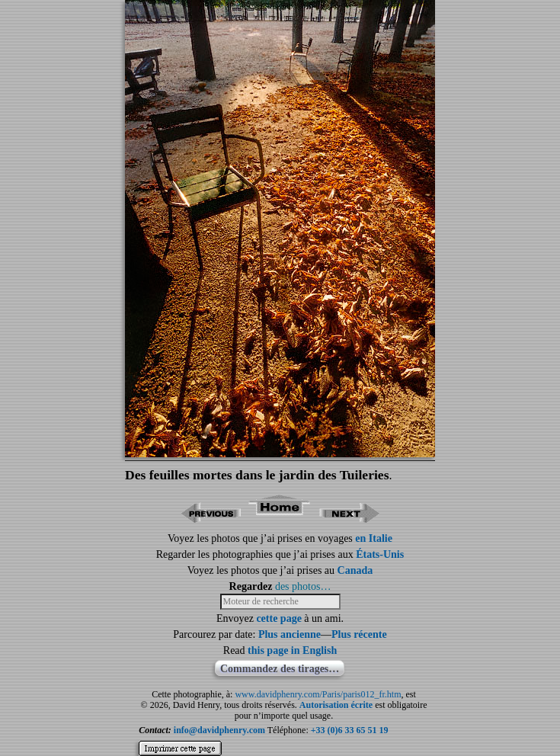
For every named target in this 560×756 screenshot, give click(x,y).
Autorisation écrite (336, 705)
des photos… (303, 586)
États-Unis (380, 554)
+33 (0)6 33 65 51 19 (350, 730)
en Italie (374, 538)
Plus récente (359, 634)
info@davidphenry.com (219, 730)
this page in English (292, 650)
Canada (355, 570)
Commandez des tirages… (280, 669)
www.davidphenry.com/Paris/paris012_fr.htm (318, 694)
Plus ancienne (290, 634)
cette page (278, 618)
